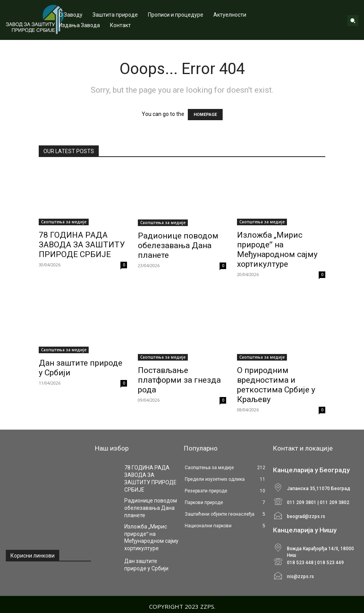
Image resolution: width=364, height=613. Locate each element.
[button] (353, 21)
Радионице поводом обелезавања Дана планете (178, 245)
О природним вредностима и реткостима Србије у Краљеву (276, 385)
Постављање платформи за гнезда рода (179, 380)
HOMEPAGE (205, 115)
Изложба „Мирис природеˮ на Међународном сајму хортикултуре (277, 250)
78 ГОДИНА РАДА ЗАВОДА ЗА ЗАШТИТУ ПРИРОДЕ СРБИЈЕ (82, 245)
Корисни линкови (33, 556)
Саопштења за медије (64, 222)
